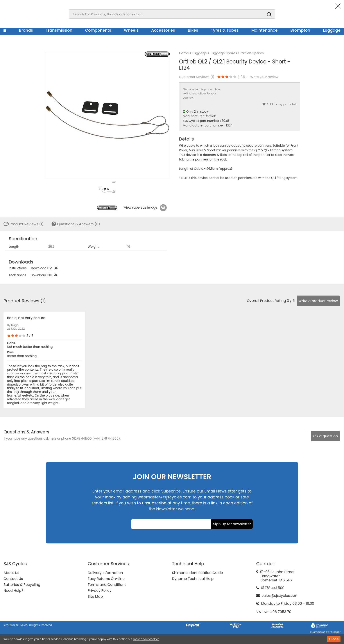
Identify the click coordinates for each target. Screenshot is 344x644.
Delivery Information (105, 573)
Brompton (300, 30)
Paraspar (335, 632)
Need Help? (13, 591)
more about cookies (146, 639)
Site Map (95, 596)
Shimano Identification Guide (197, 573)
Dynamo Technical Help (193, 579)
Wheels (131, 30)
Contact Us (13, 579)
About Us (11, 573)
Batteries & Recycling (22, 585)
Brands (26, 30)
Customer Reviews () (197, 77)
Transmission (59, 30)
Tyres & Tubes (225, 30)
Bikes (193, 30)
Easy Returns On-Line (106, 579)
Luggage (332, 30)
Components (98, 30)
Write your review (264, 77)
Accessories (163, 30)
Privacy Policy (100, 591)
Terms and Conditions (107, 585)
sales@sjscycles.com (280, 596)
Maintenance (264, 30)
